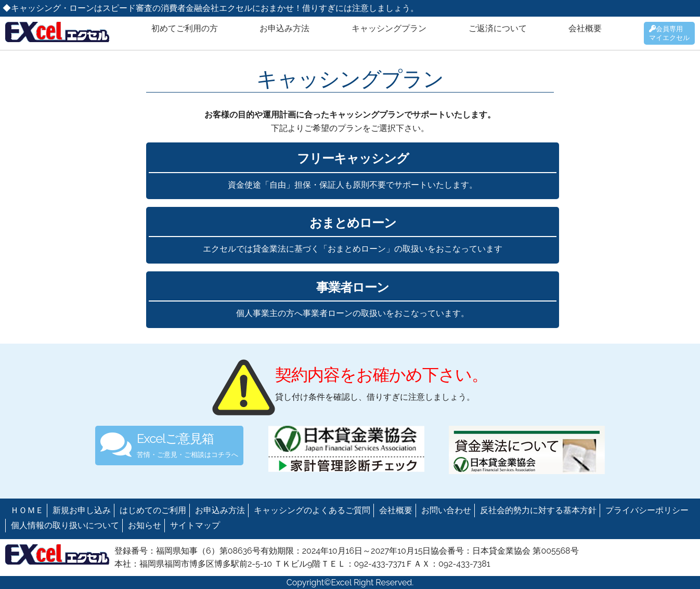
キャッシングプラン (389, 28)
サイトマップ (195, 525)
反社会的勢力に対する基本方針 (538, 510)
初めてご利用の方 (185, 28)
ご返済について (498, 28)
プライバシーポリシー (647, 510)
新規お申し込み (82, 510)
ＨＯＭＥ (27, 510)
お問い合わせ (446, 510)
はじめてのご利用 (153, 510)
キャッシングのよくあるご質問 (312, 510)
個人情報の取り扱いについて (65, 525)
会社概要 (585, 28)
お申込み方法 (284, 28)
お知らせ (145, 525)
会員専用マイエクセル (669, 33)
